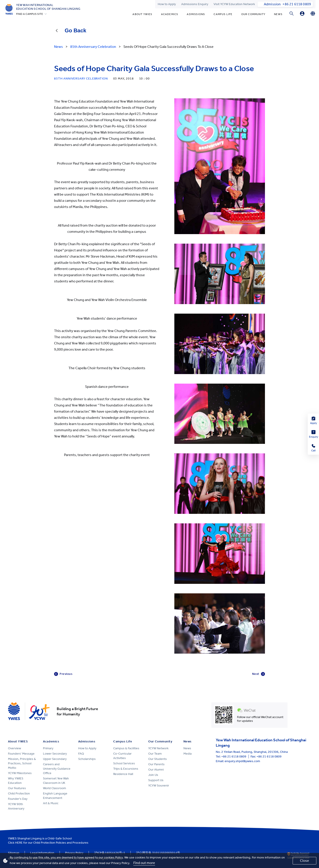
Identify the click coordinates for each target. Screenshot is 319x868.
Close (304, 861)
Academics (170, 14)
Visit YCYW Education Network (234, 4)
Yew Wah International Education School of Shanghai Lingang (48, 7)
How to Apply (167, 4)
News (278, 14)
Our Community (253, 14)
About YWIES (142, 14)
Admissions (196, 14)
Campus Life (223, 14)
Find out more (144, 863)
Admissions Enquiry (195, 4)
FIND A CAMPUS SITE (30, 14)
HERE (19, 843)
